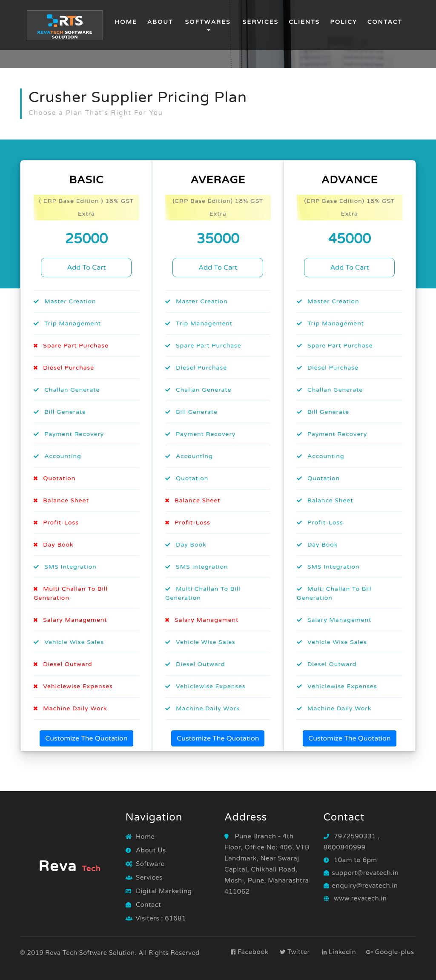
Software (145, 864)
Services (261, 22)
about (160, 22)
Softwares (208, 22)
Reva (70, 866)
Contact (385, 22)
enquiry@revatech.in (365, 886)
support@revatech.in (366, 873)
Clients (304, 22)
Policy (344, 22)
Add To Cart (86, 268)
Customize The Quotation (86, 738)
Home (126, 21)
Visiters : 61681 (161, 918)
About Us (146, 850)
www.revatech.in (360, 898)
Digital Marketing (159, 891)
